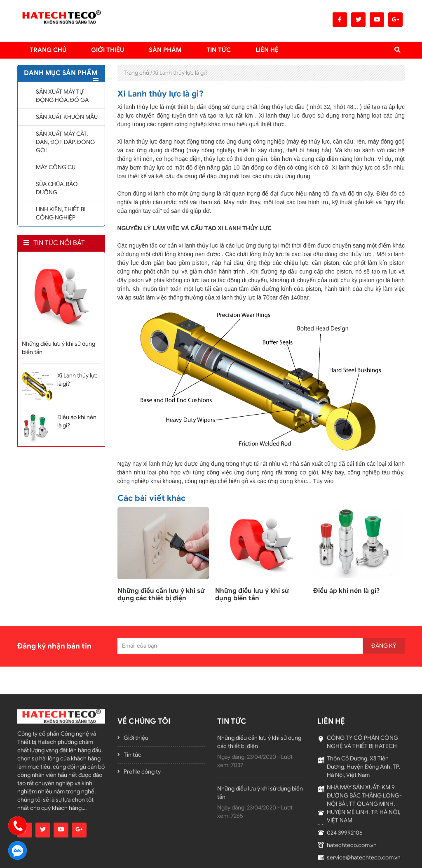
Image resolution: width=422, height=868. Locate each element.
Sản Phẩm (165, 50)
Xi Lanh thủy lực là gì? (181, 73)
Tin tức (132, 829)
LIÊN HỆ (267, 50)
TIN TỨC (219, 50)
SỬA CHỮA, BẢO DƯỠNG (57, 188)
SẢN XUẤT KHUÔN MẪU (67, 117)
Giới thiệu (108, 50)
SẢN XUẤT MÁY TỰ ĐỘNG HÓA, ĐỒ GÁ (62, 96)
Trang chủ (48, 50)
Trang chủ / (138, 73)
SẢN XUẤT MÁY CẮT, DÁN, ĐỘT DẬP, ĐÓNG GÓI (65, 142)
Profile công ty (142, 846)
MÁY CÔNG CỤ (56, 167)
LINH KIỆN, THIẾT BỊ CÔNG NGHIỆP (61, 213)
